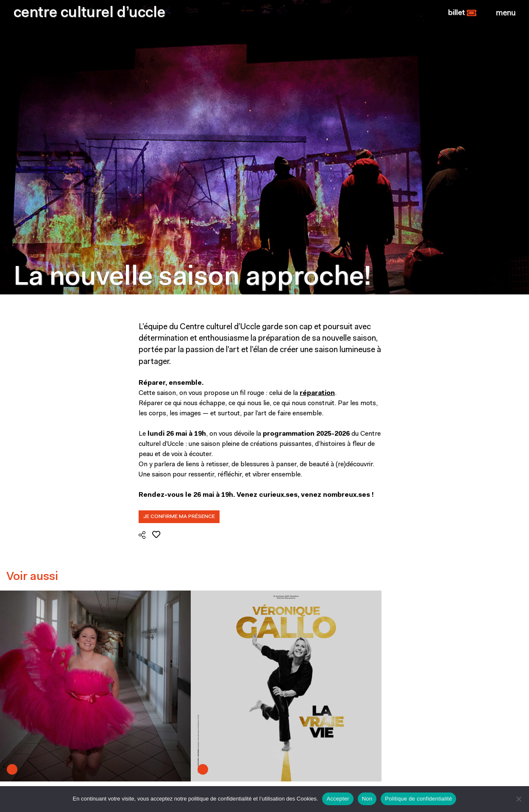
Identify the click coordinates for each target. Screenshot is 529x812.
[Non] (518, 799)
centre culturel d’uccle (89, 13)
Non (367, 799)
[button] (462, 13)
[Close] (506, 13)
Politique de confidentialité (418, 799)
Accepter (338, 799)
